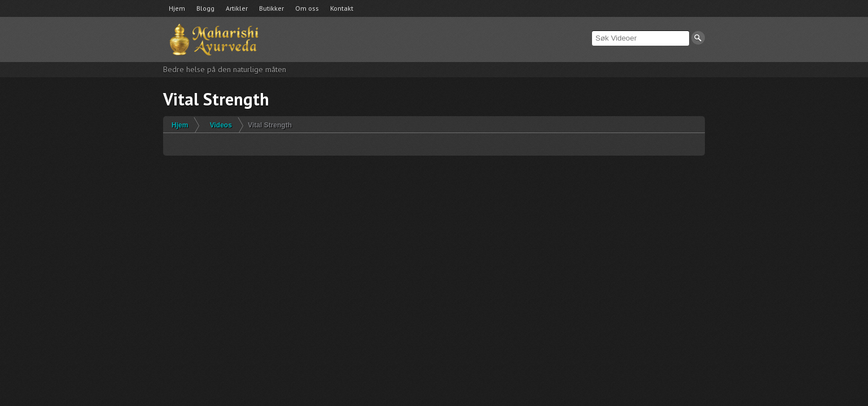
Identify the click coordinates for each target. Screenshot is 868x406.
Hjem (177, 8)
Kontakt (342, 8)
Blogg (205, 8)
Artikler (237, 8)
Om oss (307, 8)
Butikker (271, 8)
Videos (221, 125)
